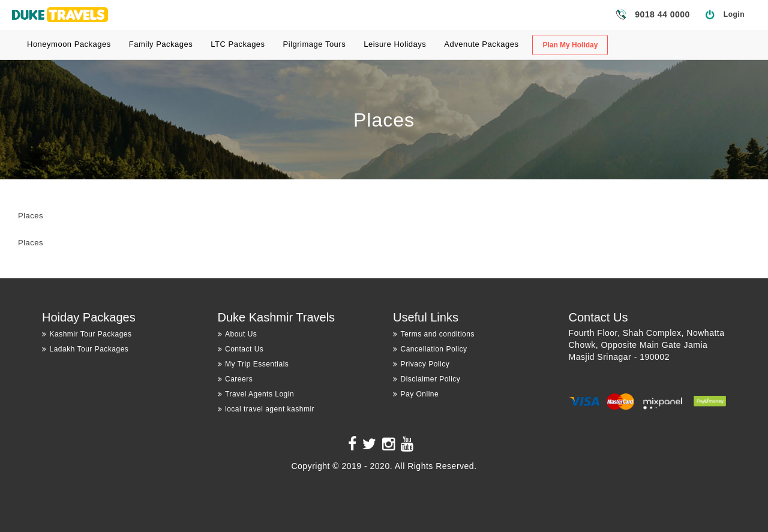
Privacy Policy (421, 364)
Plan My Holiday (570, 45)
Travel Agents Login (256, 394)
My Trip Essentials (253, 364)
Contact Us (241, 349)
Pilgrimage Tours (315, 44)
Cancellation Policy (430, 349)
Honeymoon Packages (69, 44)
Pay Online (416, 394)
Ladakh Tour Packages (85, 349)
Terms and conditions (434, 334)
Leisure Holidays (395, 44)
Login (734, 14)
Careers (235, 379)
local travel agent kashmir (266, 409)
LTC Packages (238, 44)
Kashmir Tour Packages (87, 334)
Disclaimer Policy (427, 379)
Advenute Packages (481, 44)
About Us (238, 334)
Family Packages (161, 44)
